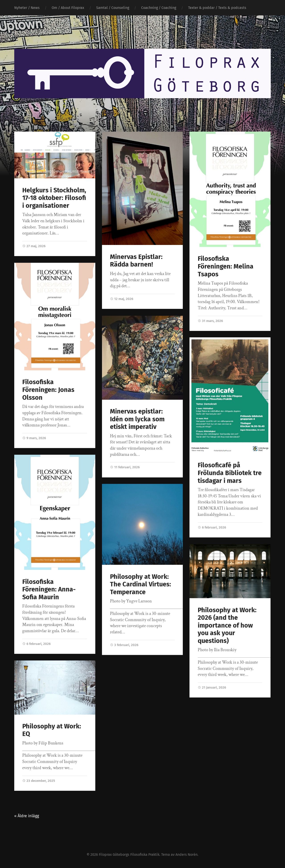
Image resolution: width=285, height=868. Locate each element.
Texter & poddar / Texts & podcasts (217, 8)
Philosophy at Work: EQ (52, 730)
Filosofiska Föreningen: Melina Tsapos (226, 266)
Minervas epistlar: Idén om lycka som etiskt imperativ (137, 419)
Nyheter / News (27, 8)
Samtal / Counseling (113, 8)
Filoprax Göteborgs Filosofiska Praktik (129, 854)
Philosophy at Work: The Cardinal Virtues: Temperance (140, 584)
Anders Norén (186, 854)
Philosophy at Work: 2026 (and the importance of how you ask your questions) (227, 625)
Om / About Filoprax (68, 8)
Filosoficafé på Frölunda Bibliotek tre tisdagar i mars (230, 473)
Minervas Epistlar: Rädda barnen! (136, 261)
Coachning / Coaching (159, 8)
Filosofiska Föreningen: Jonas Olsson (48, 390)
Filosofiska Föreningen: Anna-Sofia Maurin (49, 589)
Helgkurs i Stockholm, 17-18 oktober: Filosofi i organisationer (54, 198)
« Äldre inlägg (27, 815)
